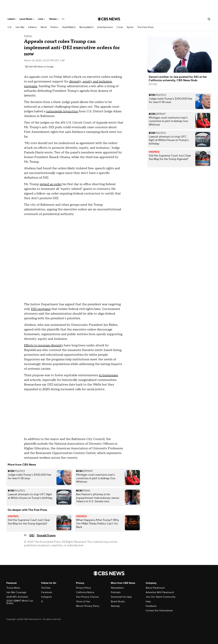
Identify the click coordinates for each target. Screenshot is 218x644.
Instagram (46, 597)
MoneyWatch (87, 27)
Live (42, 19)
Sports (130, 27)
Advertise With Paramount (160, 592)
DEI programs (41, 309)
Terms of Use (83, 602)
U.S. (10, 27)
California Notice (85, 592)
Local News (27, 19)
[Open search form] (209, 19)
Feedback (151, 606)
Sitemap (115, 606)
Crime (120, 27)
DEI (32, 535)
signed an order (51, 184)
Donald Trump (46, 535)
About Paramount (155, 588)
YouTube (46, 588)
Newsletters (117, 588)
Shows (54, 19)
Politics (54, 27)
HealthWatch (69, 27)
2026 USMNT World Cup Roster (20, 602)
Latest (12, 19)
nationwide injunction (62, 111)
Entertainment (105, 27)
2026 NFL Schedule (17, 597)
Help (148, 602)
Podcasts (116, 592)
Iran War (20, 27)
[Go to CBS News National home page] (109, 19)
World (44, 27)
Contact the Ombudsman (159, 611)
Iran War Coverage (16, 592)
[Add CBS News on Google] (39, 67)
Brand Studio (118, 602)
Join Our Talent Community (161, 597)
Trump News (13, 588)
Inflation (32, 27)
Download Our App (121, 597)
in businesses (108, 375)
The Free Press (145, 27)
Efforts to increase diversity (44, 345)
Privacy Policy (83, 588)
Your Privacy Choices (87, 597)
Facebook (47, 592)
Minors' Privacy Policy (88, 606)
